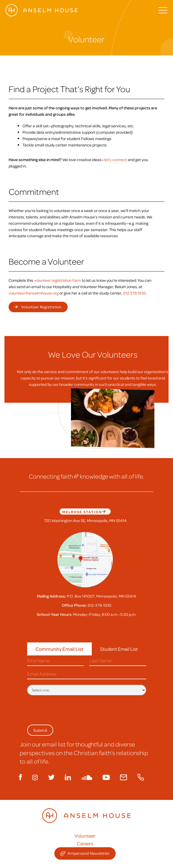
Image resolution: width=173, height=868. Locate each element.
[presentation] (69, 709)
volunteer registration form (58, 280)
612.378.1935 (134, 293)
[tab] (59, 649)
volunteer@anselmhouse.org (34, 293)
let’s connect (116, 159)
